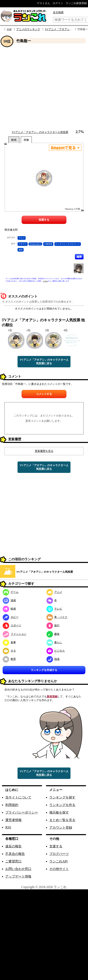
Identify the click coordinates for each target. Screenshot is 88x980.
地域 (53, 659)
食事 (9, 642)
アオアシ (23, 244)
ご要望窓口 (13, 861)
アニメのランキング (28, 29)
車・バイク (57, 617)
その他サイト (59, 869)
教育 (9, 659)
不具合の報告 (15, 854)
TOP (9, 29)
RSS (8, 827)
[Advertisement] (38, 87)
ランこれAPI (58, 861)
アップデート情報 (18, 876)
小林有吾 (48, 244)
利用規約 (12, 805)
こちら (45, 281)
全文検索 (58, 12)
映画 (9, 609)
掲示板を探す (59, 812)
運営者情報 (13, 820)
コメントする (44, 394)
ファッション (15, 634)
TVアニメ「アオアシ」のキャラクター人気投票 (40, 132)
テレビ (54, 609)
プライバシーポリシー (22, 812)
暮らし (54, 642)
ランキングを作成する (44, 670)
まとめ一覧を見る (62, 820)
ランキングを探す (62, 797)
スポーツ (12, 625)
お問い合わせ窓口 (18, 869)
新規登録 (52, 696)
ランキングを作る (62, 805)
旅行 (53, 625)
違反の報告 (13, 846)
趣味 (53, 634)
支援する (56, 846)
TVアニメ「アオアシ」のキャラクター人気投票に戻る (44, 362)
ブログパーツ (59, 854)
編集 (79, 257)
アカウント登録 (61, 827)
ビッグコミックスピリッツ (68, 244)
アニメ (22, 238)
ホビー (11, 617)
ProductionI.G (35, 244)
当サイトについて (18, 797)
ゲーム (11, 592)
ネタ (9, 651)
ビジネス (56, 651)
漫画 (21, 250)
